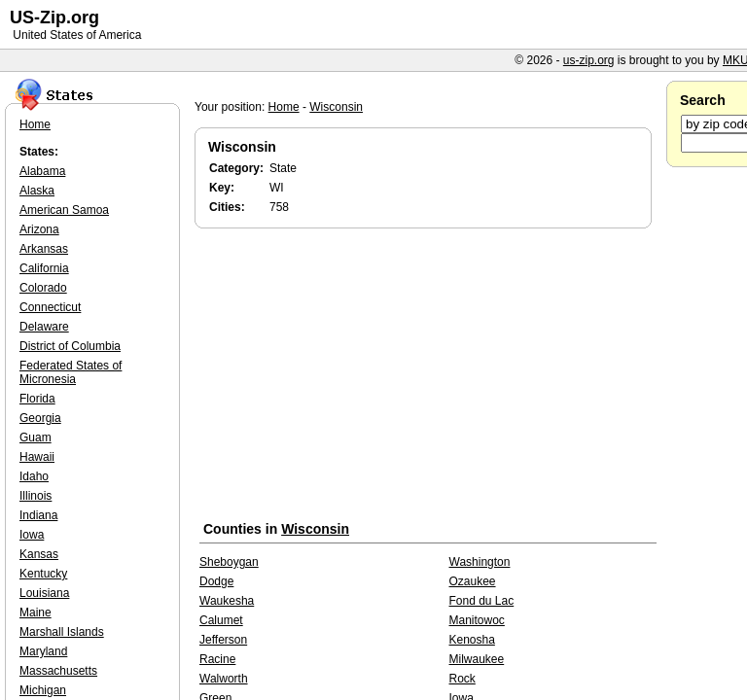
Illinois (36, 496)
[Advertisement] (428, 378)
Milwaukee (477, 659)
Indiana (38, 515)
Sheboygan (229, 562)
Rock (462, 679)
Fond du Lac (482, 601)
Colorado (43, 288)
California (44, 268)
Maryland (43, 651)
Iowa (32, 535)
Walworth (224, 679)
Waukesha (227, 601)
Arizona (39, 229)
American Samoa (64, 210)
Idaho (34, 476)
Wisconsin (336, 107)
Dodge (216, 581)
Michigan (43, 690)
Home (284, 107)
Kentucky (43, 574)
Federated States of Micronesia (71, 372)
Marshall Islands (62, 632)
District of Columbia (70, 346)
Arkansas (44, 249)
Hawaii (37, 457)
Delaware (44, 327)
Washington (480, 562)
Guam (36, 437)
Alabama (42, 171)
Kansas (39, 554)
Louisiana (44, 593)
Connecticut (50, 307)
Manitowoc (477, 620)
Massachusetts (58, 671)
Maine (36, 612)
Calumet (221, 620)
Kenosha (472, 640)
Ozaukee (473, 581)
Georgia (40, 418)
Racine (217, 659)
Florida (37, 399)
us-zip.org (589, 60)
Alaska (37, 191)
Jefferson (223, 640)
